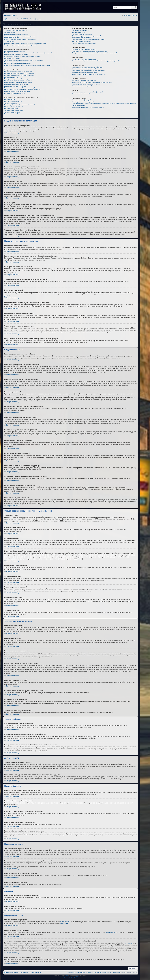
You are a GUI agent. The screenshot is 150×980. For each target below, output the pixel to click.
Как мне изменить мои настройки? (15, 51)
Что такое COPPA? (10, 32)
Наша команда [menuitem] (94, 973)
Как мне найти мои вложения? (81, 94)
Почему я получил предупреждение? (15, 86)
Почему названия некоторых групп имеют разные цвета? (89, 40)
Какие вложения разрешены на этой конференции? (87, 92)
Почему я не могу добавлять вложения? (16, 84)
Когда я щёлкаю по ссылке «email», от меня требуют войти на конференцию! (27, 66)
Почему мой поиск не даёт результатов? (84, 69)
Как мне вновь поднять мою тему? (15, 93)
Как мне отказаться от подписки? (82, 86)
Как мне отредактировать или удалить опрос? (18, 81)
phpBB (6, 296)
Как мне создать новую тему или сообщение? (18, 72)
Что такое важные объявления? (14, 107)
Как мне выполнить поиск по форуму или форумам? (88, 67)
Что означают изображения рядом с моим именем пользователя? (24, 60)
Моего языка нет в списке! (12, 58)
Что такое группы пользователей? (82, 34)
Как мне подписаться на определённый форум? (86, 84)
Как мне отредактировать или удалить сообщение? (20, 73)
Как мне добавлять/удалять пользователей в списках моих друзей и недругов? (96, 61)
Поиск (132, 7)
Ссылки (9, 15)
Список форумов (35, 973)
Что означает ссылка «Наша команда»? (84, 43)
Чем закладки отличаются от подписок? (84, 80)
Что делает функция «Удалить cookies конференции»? (21, 45)
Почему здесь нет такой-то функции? (83, 102)
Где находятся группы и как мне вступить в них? (86, 36)
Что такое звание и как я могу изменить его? (18, 64)
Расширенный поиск (135, 7)
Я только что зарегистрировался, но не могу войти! (20, 36)
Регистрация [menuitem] (127, 15)
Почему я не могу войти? (12, 38)
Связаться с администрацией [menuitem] (78, 973)
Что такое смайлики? (11, 103)
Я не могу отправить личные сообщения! (84, 49)
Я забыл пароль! (9, 41)
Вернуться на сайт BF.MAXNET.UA (17, 973)
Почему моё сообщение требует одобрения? (18, 92)
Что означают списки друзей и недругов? (84, 59)
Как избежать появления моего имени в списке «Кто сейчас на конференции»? (28, 53)
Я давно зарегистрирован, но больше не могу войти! (20, 40)
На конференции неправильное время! (16, 55)
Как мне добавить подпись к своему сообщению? (19, 75)
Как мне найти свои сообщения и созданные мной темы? (89, 74)
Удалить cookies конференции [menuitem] (111, 973)
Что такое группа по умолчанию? (82, 41)
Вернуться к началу (12, 133)
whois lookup (128, 943)
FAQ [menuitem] (15, 15)
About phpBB (64, 924)
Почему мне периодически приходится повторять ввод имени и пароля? (26, 43)
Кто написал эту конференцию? (81, 100)
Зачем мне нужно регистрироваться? (15, 31)
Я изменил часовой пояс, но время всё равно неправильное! (23, 57)
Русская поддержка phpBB (71, 977)
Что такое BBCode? (10, 99)
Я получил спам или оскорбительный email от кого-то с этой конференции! (94, 53)
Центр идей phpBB (112, 932)
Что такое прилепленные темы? (14, 110)
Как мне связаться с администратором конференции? (88, 107)
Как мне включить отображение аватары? (17, 62)
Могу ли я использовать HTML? (14, 101)
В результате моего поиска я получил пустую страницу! (88, 71)
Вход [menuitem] (136, 15)
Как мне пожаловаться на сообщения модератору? (20, 88)
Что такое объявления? (11, 108)
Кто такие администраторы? (80, 31)
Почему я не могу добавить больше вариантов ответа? (21, 79)
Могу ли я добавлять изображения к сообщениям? (19, 105)
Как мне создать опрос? (11, 77)
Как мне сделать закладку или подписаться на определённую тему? (92, 82)
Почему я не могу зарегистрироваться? (16, 34)
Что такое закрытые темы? (12, 112)
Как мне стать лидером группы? (82, 38)
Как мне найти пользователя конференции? (85, 72)
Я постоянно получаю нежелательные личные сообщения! (89, 51)
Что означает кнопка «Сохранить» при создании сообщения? (23, 90)
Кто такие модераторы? (79, 32)
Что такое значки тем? (11, 114)
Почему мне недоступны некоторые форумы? (18, 83)
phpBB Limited (65, 922)
